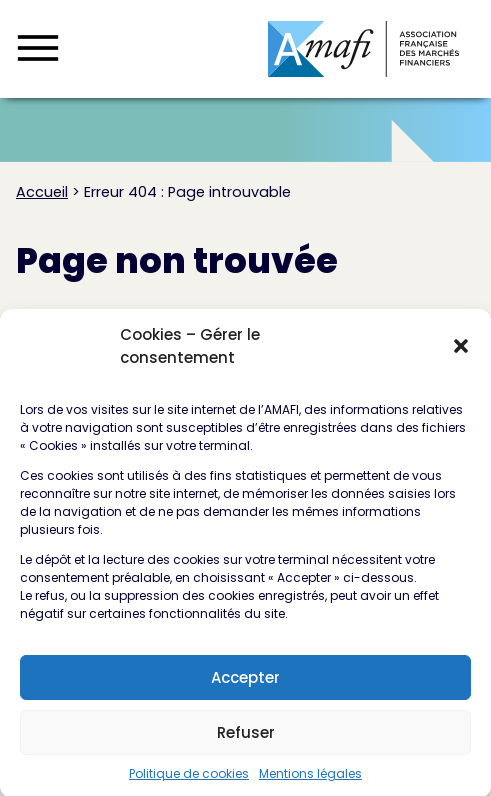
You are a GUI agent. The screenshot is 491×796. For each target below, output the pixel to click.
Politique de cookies (189, 783)
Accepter (245, 686)
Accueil (42, 192)
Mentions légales (310, 783)
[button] (461, 356)
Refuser (246, 741)
